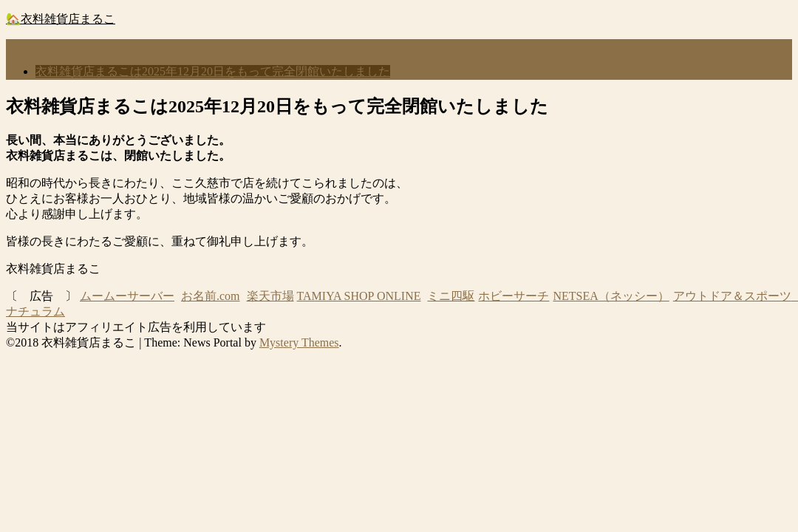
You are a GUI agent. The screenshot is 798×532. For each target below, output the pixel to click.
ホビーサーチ (514, 296)
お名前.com (211, 296)
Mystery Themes (299, 342)
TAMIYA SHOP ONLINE (359, 296)
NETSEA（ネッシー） (611, 296)
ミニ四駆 (451, 296)
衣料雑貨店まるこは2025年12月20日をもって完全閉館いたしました (213, 71)
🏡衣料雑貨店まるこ (61, 19)
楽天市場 (270, 296)
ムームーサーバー (127, 296)
